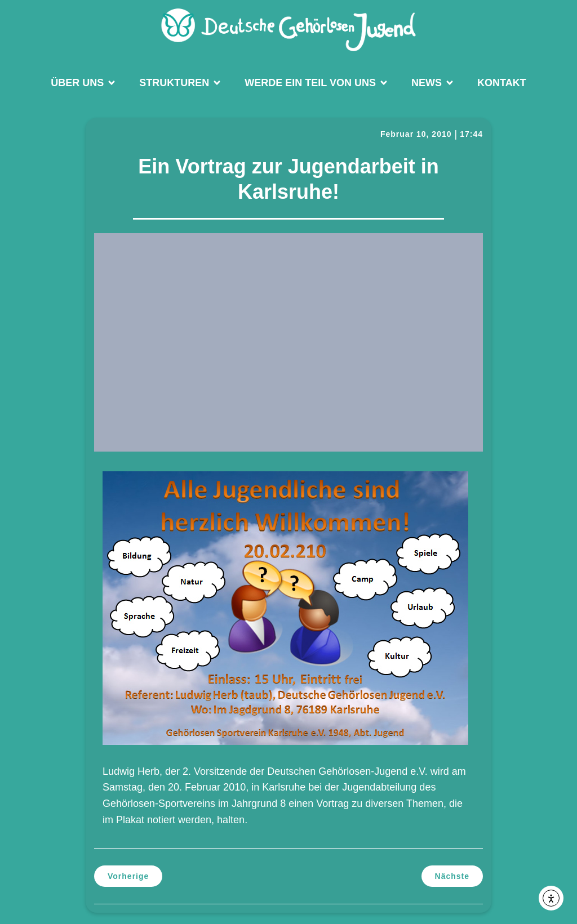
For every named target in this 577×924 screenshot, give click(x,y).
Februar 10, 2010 (416, 134)
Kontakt (502, 83)
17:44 (471, 134)
